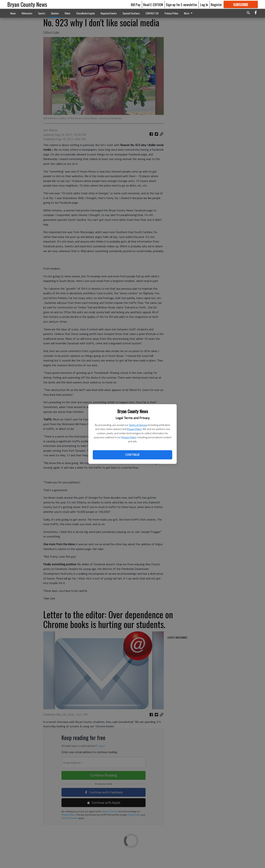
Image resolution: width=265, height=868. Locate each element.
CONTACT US (152, 13)
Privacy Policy (134, 429)
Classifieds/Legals (85, 13)
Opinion (55, 13)
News (13, 13)
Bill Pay (136, 4)
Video (67, 13)
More (189, 13)
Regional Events (109, 13)
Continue (132, 455)
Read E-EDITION (153, 4)
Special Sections (131, 13)
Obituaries (27, 13)
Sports (42, 13)
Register (216, 4)
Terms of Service (138, 425)
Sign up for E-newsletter (182, 4)
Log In (204, 4)
